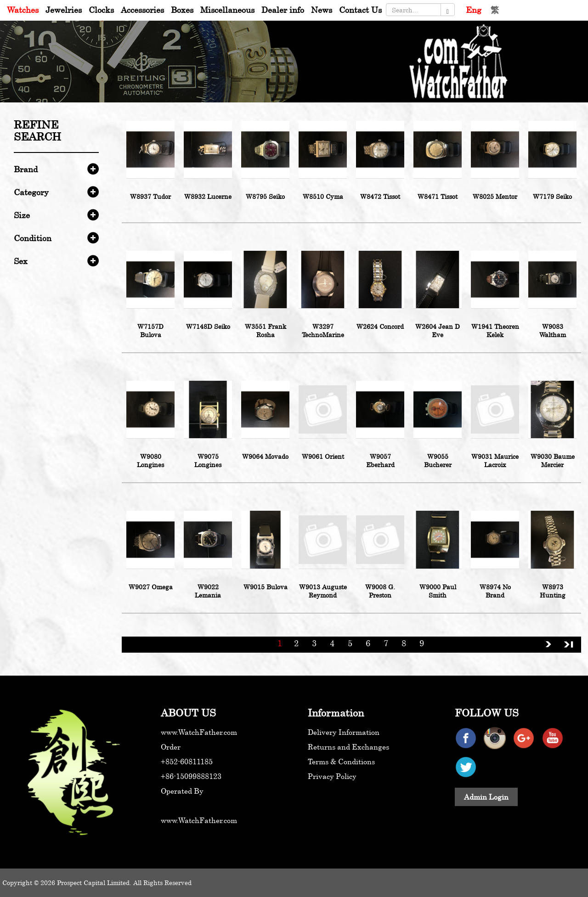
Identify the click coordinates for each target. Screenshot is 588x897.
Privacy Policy (332, 776)
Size (22, 215)
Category (31, 192)
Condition (33, 238)
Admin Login (486, 797)
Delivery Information (344, 732)
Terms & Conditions (341, 762)
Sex (21, 261)
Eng (474, 10)
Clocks (101, 10)
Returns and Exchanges (348, 747)
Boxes (182, 10)
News (322, 10)
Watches (23, 10)
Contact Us (360, 10)
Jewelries (64, 10)
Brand (26, 169)
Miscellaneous (227, 10)
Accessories (142, 10)
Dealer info (283, 10)
